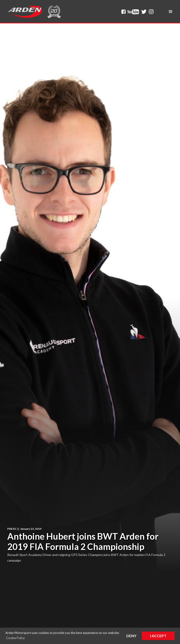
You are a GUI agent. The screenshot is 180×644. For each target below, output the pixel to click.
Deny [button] (131, 636)
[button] (171, 12)
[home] (25, 12)
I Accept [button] (158, 636)
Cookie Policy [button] (15, 638)
